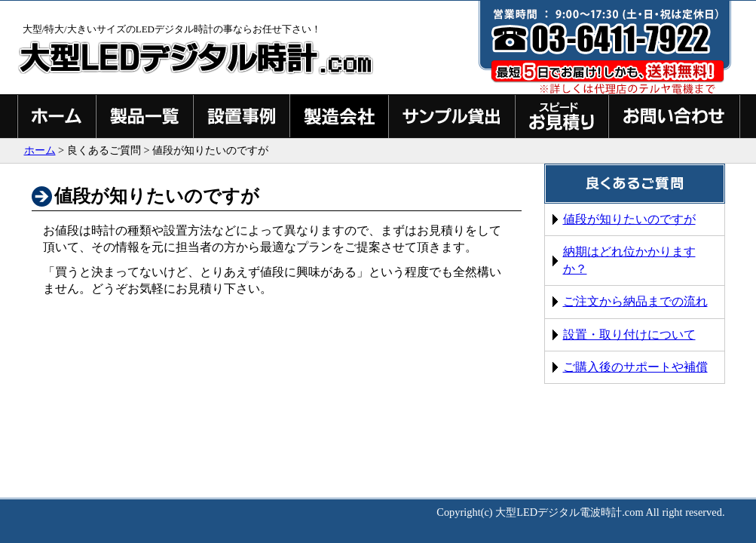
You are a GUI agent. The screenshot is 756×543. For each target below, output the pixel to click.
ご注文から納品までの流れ (635, 301)
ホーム (40, 150)
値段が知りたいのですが (629, 219)
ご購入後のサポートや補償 (635, 367)
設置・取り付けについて (629, 334)
